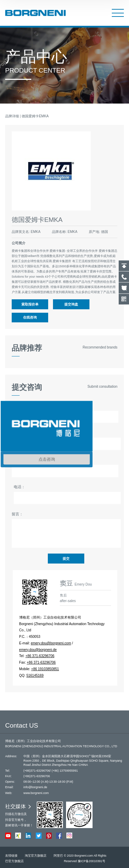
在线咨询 (30, 317)
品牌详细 (12, 116)
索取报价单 (30, 304)
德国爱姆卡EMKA (35, 116)
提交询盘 (71, 304)
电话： (19, 487)
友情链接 (11, 856)
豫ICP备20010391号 (92, 861)
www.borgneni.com (36, 793)
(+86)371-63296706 (37, 771)
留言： (17, 514)
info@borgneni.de (35, 787)
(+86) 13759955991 (65, 771)
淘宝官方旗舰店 (36, 856)
